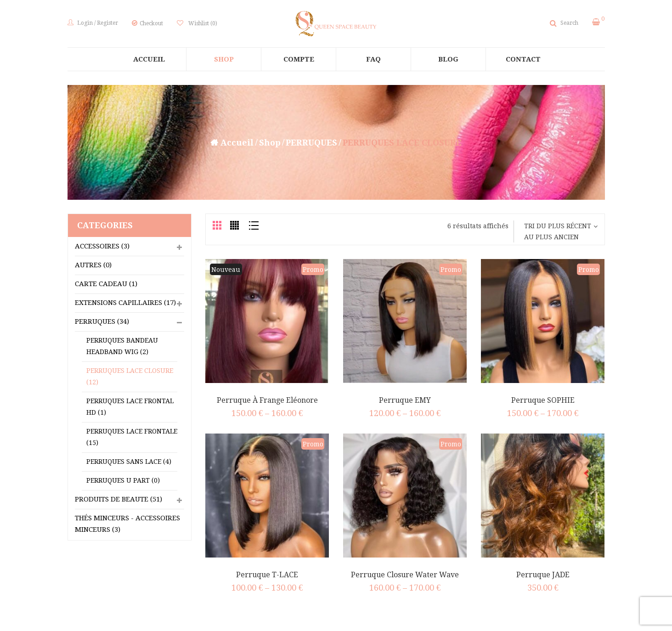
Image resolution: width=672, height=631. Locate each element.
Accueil (237, 143)
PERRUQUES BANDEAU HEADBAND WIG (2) (122, 346)
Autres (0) (93, 265)
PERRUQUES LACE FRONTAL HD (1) (130, 407)
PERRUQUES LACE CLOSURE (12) (130, 376)
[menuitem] (149, 59)
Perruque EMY (405, 400)
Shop (270, 143)
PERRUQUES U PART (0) (123, 480)
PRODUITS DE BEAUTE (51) (119, 499)
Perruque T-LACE (267, 575)
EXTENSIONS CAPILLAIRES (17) (125, 303)
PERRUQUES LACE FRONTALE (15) (132, 437)
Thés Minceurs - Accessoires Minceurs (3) (127, 524)
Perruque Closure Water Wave (405, 575)
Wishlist (202, 23)
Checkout (151, 23)
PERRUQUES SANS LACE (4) (129, 462)
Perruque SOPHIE (543, 400)
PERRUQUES (311, 143)
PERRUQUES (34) (102, 321)
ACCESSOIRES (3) (102, 246)
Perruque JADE (543, 575)
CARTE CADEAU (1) (106, 284)
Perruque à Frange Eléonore (267, 400)
